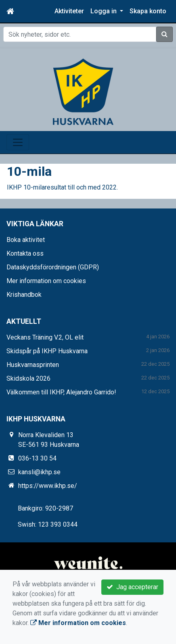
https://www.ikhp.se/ (48, 486)
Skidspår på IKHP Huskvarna (47, 351)
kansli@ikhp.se (39, 472)
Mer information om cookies (46, 281)
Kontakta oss (25, 253)
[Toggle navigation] (18, 142)
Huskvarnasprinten (33, 365)
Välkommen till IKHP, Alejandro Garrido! (61, 392)
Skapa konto (148, 11)
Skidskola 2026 (28, 378)
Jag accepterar (132, 587)
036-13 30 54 (37, 458)
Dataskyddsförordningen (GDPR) (53, 267)
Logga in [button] (104, 11)
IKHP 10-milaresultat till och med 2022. (62, 187)
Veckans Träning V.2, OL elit (45, 337)
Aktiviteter (69, 11)
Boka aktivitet (26, 240)
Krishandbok (24, 295)
